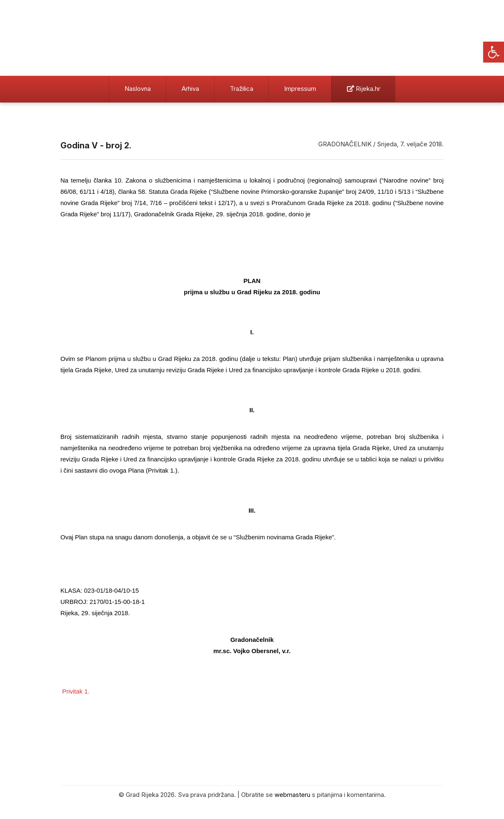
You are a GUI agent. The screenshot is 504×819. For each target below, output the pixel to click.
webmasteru (292, 795)
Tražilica (242, 89)
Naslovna (138, 89)
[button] (494, 52)
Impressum (300, 89)
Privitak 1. (76, 691)
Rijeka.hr (364, 89)
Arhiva (190, 89)
